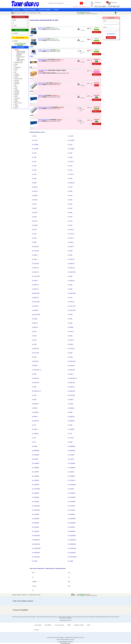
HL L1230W (71, 455)
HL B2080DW (71, 446)
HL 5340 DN (35, 378)
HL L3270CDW (36, 489)
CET (16, 66)
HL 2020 (70, 200)
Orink (16, 87)
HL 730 (34, 438)
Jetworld (17, 75)
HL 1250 (34, 157)
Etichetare (19, 54)
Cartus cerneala (21, 53)
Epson (16, 69)
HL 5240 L (71, 357)
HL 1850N (35, 196)
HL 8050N (35, 446)
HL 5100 (34, 336)
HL (28, 13)
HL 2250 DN (35, 247)
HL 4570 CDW (72, 310)
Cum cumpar (38, 625)
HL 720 (70, 434)
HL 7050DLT (71, 429)
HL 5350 (34, 387)
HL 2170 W (71, 234)
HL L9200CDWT (36, 548)
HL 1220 (70, 145)
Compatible (18, 67)
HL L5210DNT (72, 502)
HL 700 (34, 425)
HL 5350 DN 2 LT (37, 391)
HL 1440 (34, 170)
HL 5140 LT (71, 340)
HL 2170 (34, 234)
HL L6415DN (71, 527)
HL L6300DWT (72, 519)
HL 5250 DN (35, 361)
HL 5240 (34, 357)
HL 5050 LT (35, 327)
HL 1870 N (35, 200)
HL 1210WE (71, 140)
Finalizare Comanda (29, 10)
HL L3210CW (36, 480)
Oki (15, 85)
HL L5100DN (35, 493)
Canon (16, 64)
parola (105, 27)
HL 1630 (34, 179)
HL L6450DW (71, 531)
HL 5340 (34, 374)
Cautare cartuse (16, 13)
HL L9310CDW (72, 548)
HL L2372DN (35, 472)
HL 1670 (70, 187)
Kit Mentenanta (21, 57)
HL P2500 (35, 561)
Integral (17, 74)
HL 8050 (70, 442)
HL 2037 (70, 208)
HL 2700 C (35, 259)
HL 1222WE (35, 149)
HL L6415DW (36, 531)
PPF (69, 586)
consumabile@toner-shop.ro (65, 642)
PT (33, 591)
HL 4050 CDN (36, 293)
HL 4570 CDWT (36, 315)
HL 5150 (34, 344)
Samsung (17, 98)
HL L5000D (71, 489)
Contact (56, 10)
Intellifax (34, 582)
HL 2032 (70, 204)
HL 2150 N (71, 230)
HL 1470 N (71, 174)
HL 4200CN (35, 310)
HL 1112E (35, 140)
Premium (17, 92)
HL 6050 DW (35, 421)
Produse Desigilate (45, 10)
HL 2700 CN (71, 259)
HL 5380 (34, 400)
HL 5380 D (71, 400)
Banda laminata (21, 51)
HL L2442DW (36, 476)
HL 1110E (70, 136)
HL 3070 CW (71, 268)
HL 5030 (70, 315)
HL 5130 (70, 336)
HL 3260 (70, 276)
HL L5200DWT (72, 497)
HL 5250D (35, 366)
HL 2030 (34, 204)
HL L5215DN (71, 510)
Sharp (16, 100)
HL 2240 (34, 238)
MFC (69, 582)
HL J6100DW (35, 455)
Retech (16, 95)
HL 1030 (34, 136)
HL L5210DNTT (36, 506)
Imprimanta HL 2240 (35, 13)
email (105, 21)
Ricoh (16, 96)
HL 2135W (35, 225)
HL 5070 (34, 332)
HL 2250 (34, 242)
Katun (16, 77)
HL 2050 (34, 217)
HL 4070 (70, 298)
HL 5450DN (71, 408)
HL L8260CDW (72, 540)
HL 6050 (70, 412)
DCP (33, 573)
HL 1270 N (71, 162)
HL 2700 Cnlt (35, 264)
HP (15, 72)
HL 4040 (70, 285)
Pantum (17, 90)
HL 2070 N (35, 221)
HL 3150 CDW (72, 272)
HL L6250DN (71, 514)
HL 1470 (34, 174)
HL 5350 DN (71, 387)
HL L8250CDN (36, 540)
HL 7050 (70, 425)
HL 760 (34, 442)
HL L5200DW (36, 497)
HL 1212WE (35, 145)
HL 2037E (35, 213)
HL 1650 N (35, 187)
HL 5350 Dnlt (71, 391)
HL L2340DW (36, 463)
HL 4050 (70, 289)
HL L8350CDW (36, 544)
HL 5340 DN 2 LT (72, 378)
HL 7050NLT (35, 434)
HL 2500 (70, 255)
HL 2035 (34, 208)
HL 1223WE (71, 149)
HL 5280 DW (71, 370)
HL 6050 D (35, 417)
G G (16, 71)
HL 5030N (35, 319)
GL (33, 577)
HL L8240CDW (72, 536)
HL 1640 (70, 179)
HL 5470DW (35, 412)
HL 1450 (70, 170)
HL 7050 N (35, 429)
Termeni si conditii (79, 625)
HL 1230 (34, 153)
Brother (24, 13)
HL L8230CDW (36, 536)
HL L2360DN (35, 468)
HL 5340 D (71, 374)
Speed (16, 101)
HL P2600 (70, 561)
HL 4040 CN (35, 289)
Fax (69, 573)
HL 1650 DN (71, 183)
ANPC (89, 625)
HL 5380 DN (35, 404)
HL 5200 (70, 353)
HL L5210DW (71, 506)
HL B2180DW (36, 451)
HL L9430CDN (72, 553)
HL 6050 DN (71, 417)
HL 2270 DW (35, 251)
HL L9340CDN (36, 553)
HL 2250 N (71, 247)
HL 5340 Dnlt (35, 383)
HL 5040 (70, 319)
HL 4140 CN (35, 306)
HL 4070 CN (71, 302)
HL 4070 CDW (36, 302)
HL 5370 (34, 395)
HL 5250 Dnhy (72, 361)
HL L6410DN (35, 527)
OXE (16, 88)
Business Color (19, 63)
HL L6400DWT (72, 523)
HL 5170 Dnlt (35, 353)
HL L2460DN (71, 476)
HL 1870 (70, 196)
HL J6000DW (71, 451)
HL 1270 (34, 162)
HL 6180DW (71, 421)
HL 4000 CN (35, 285)
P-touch (34, 586)
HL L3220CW (71, 480)
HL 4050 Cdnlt (72, 293)
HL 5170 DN (71, 349)
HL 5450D (35, 408)
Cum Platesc (48, 625)
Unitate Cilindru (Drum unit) (21, 60)
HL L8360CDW (72, 544)
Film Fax (19, 56)
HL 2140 (70, 225)
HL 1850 (70, 191)
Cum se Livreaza (59, 625)
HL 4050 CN (35, 298)
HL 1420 (34, 166)
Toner (18, 58)
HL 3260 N (35, 281)
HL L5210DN (35, 502)
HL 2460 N (35, 255)
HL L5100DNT (72, 493)
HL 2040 (70, 213)
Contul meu (98, 3)
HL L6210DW (36, 514)
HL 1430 (70, 166)
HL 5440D (71, 404)
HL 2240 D (71, 238)
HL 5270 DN (71, 366)
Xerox (16, 108)
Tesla (16, 105)
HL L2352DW (71, 463)
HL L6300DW (36, 519)
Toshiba (17, 106)
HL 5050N (71, 327)
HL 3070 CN (35, 268)
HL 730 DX (71, 438)
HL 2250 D (71, 242)
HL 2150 (34, 230)
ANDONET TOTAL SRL (79, 638)
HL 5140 (34, 340)
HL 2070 (70, 217)
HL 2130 (70, 221)
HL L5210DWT (36, 510)
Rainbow (17, 93)
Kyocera (17, 80)
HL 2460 (70, 251)
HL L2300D (35, 459)
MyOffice (17, 84)
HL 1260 (70, 157)
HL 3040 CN (71, 264)
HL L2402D (71, 472)
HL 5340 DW (71, 383)
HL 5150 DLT (35, 349)
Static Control (18, 103)
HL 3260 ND (71, 281)
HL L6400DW (36, 523)
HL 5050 (70, 323)
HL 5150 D (71, 344)
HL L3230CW (36, 485)
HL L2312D (71, 459)
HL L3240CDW (72, 485)
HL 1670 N (35, 191)
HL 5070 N (71, 332)
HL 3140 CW (35, 272)
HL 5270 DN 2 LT (37, 370)
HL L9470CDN (36, 557)
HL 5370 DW (71, 395)
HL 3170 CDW (36, 276)
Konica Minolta (18, 79)
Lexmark (17, 82)
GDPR (69, 625)
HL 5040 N (35, 323)
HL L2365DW (71, 468)
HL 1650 (34, 183)
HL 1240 (70, 153)
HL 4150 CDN (72, 306)
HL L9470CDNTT (72, 557)
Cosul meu (114, 3)
